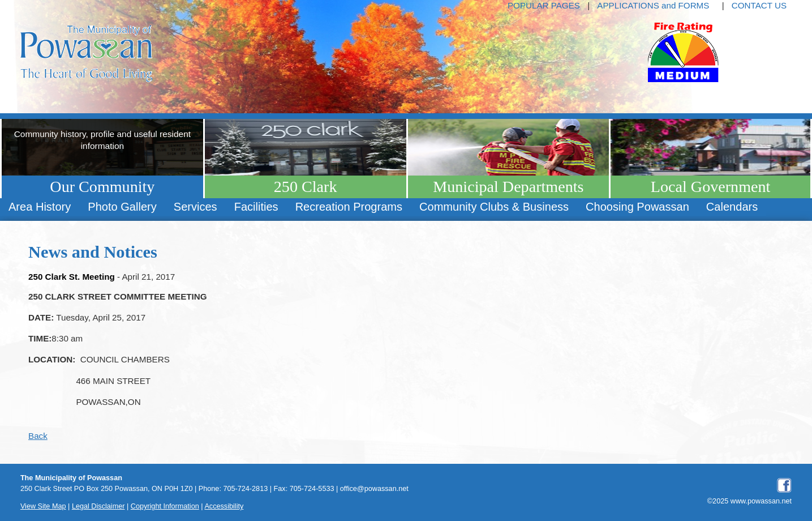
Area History (40, 207)
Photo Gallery (122, 207)
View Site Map (43, 506)
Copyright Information (165, 506)
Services (196, 207)
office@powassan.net (374, 489)
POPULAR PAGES (544, 5)
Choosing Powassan (637, 207)
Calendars (732, 207)
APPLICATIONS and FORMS (653, 5)
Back (38, 436)
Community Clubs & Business (494, 207)
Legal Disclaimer (98, 506)
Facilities (256, 207)
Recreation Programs (349, 207)
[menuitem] (40, 207)
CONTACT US (759, 5)
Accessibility (224, 506)
